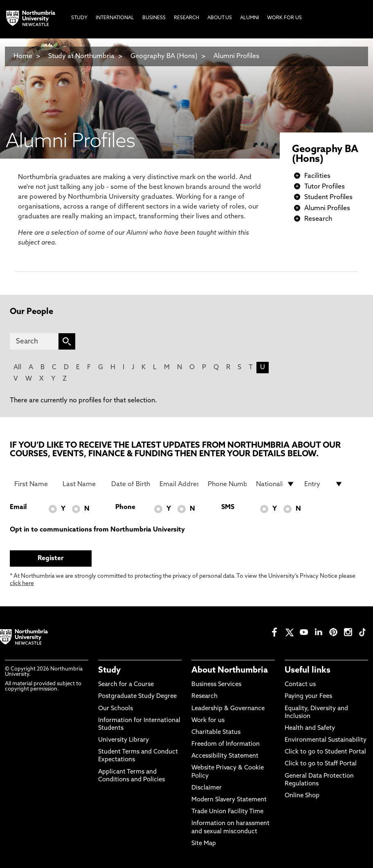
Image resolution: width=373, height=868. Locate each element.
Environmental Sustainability (326, 740)
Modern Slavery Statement (229, 800)
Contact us (300, 685)
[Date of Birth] (131, 484)
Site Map (204, 844)
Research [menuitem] (186, 18)
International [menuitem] (115, 18)
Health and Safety (310, 728)
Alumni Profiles (236, 56)
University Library (124, 740)
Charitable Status (216, 732)
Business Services (216, 685)
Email (18, 507)
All (17, 368)
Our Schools (116, 709)
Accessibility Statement (225, 756)
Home (23, 56)
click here (22, 584)
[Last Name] (82, 484)
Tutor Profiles (325, 187)
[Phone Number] (227, 484)
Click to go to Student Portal (325, 752)
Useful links (308, 671)
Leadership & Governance (228, 709)
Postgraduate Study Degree (137, 696)
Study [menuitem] (79, 18)
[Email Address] (179, 484)
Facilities (317, 176)
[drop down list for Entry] (324, 484)
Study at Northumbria (81, 56)
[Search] (34, 341)
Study (109, 671)
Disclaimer (207, 788)
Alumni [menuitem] (249, 18)
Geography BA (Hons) (164, 56)
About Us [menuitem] (220, 18)
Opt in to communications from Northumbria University (97, 530)
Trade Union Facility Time (227, 812)
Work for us (208, 721)
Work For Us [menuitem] (284, 18)
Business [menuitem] (154, 18)
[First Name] (34, 484)
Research (318, 219)
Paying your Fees (308, 696)
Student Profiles (328, 197)
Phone (125, 507)
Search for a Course (126, 685)
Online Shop (302, 796)
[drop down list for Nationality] (275, 484)
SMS (228, 507)
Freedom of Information (226, 744)
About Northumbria (230, 671)
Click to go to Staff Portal (321, 764)
